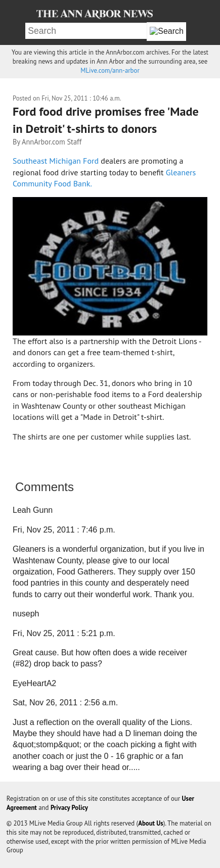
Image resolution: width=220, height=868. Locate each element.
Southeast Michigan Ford (57, 161)
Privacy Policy (69, 808)
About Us (151, 823)
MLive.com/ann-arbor (110, 70)
